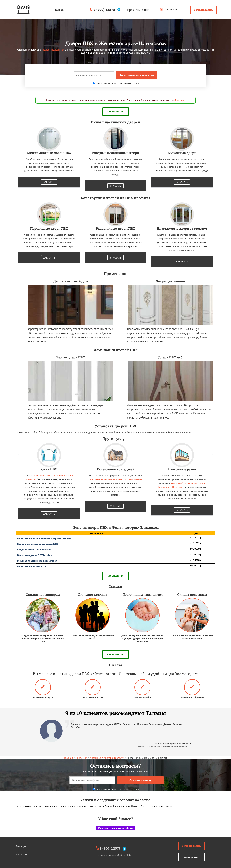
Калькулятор (169, 10)
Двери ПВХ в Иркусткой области (107, 758)
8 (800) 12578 (104, 10)
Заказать (49, 182)
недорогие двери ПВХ (53, 50)
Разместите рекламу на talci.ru (116, 828)
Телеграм (180, 100)
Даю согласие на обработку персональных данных (116, 83)
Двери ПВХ (81, 758)
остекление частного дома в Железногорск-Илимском (116, 479)
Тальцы (21, 846)
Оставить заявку (203, 10)
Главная (69, 758)
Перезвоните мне (137, 10)
